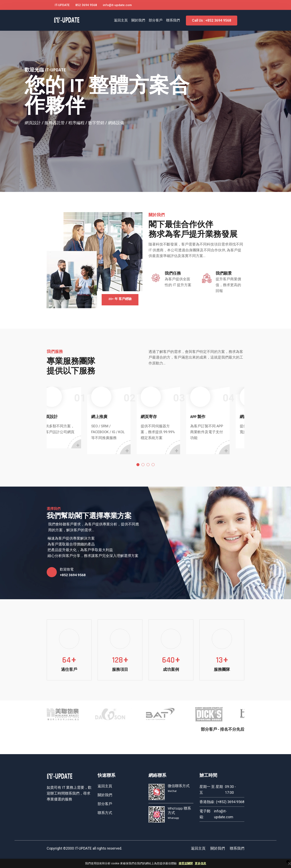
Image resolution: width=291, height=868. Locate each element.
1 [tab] (138, 465)
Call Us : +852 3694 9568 (212, 20)
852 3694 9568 (86, 5)
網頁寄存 (161, 417)
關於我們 (138, 20)
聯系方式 (105, 813)
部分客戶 (156, 20)
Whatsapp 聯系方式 (179, 811)
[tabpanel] (71, 418)
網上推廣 (111, 417)
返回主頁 (121, 20)
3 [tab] (148, 465)
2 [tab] (143, 465)
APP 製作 (210, 417)
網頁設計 (62, 417)
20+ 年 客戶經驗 (120, 299)
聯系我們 (173, 20)
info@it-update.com (117, 5)
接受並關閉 (186, 863)
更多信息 (200, 863)
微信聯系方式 (179, 786)
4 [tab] (153, 465)
